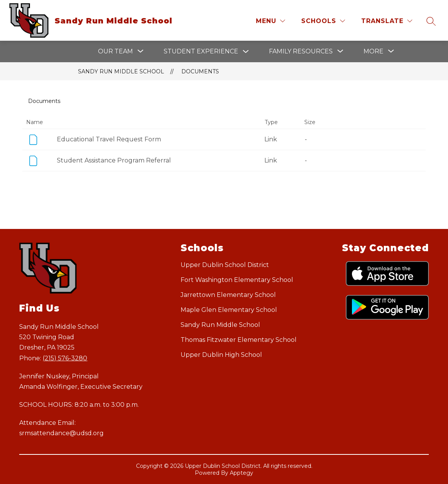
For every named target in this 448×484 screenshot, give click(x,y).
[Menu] (270, 21)
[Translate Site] (387, 21)
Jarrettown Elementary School (228, 295)
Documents (200, 71)
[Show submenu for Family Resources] (301, 51)
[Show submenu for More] (373, 51)
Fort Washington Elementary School (237, 280)
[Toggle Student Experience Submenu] (246, 52)
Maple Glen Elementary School (229, 310)
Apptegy (241, 473)
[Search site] (431, 21)
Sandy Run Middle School (121, 71)
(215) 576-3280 (65, 358)
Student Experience (201, 51)
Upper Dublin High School (221, 355)
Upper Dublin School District (225, 265)
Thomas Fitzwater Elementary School (239, 340)
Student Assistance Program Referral (114, 160)
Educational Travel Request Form (109, 139)
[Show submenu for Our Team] (115, 51)
